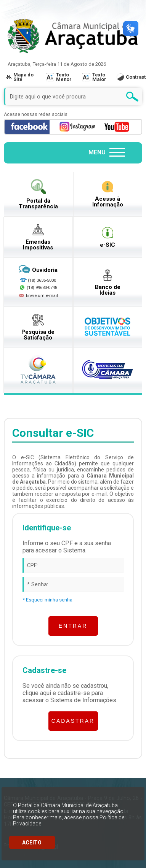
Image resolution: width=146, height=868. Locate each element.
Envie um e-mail (38, 296)
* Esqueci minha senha (47, 600)
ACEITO (32, 843)
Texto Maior (99, 77)
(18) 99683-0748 (42, 287)
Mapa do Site (20, 77)
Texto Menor (64, 77)
